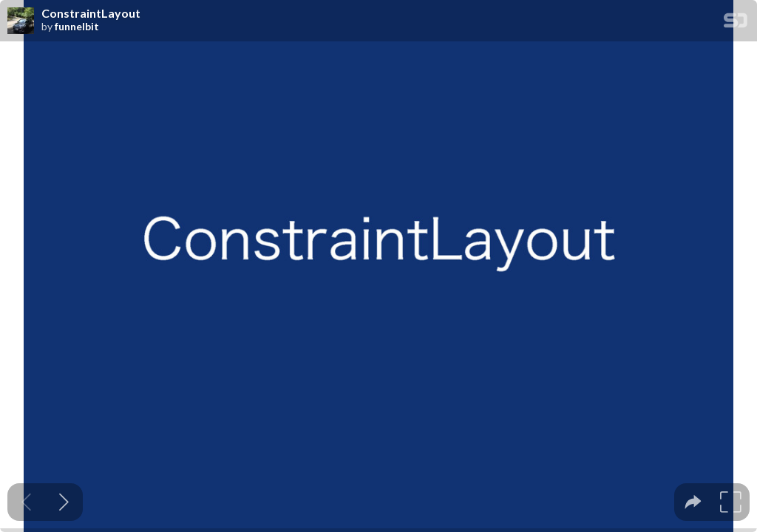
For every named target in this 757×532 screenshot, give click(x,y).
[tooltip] (693, 502)
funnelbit (77, 27)
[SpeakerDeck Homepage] (736, 23)
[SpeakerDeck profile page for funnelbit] (21, 21)
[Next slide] (64, 502)
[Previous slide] (26, 502)
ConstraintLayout (91, 13)
